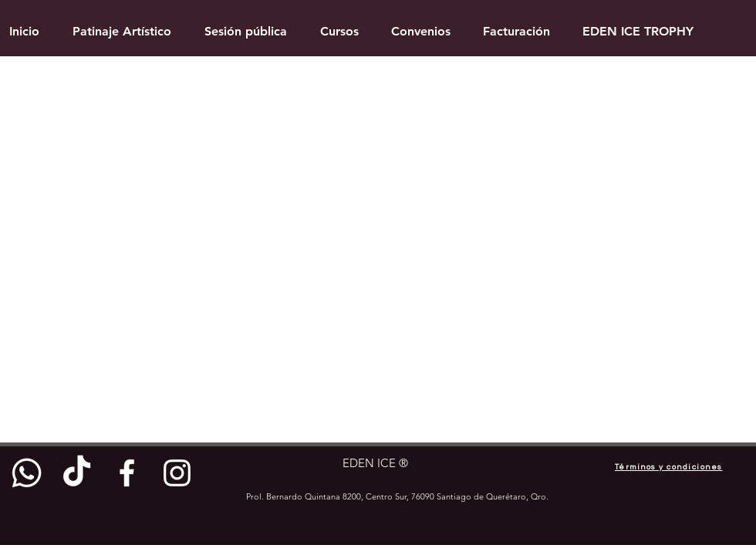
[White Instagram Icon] (177, 473)
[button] (339, 31)
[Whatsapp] (27, 473)
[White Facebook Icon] (127, 473)
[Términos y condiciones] (668, 467)
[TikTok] (77, 473)
